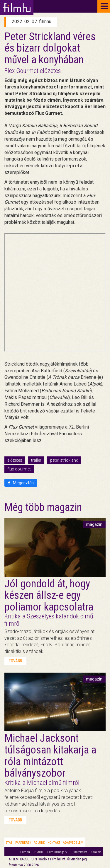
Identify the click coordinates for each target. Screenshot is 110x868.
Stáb (9, 843)
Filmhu (25, 852)
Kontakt (54, 843)
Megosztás (21, 483)
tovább (15, 661)
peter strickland (64, 460)
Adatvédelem (73, 843)
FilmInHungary (57, 852)
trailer (36, 460)
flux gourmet (19, 469)
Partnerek (23, 843)
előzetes (15, 460)
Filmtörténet (79, 852)
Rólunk (39, 843)
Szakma (97, 852)
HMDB (39, 852)
